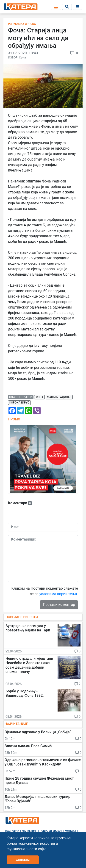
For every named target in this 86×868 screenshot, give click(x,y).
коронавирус (19, 403)
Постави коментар (59, 605)
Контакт (71, 831)
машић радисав (59, 397)
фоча (39, 397)
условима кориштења (58, 594)
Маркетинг (29, 831)
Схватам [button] (23, 860)
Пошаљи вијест (51, 831)
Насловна (12, 831)
